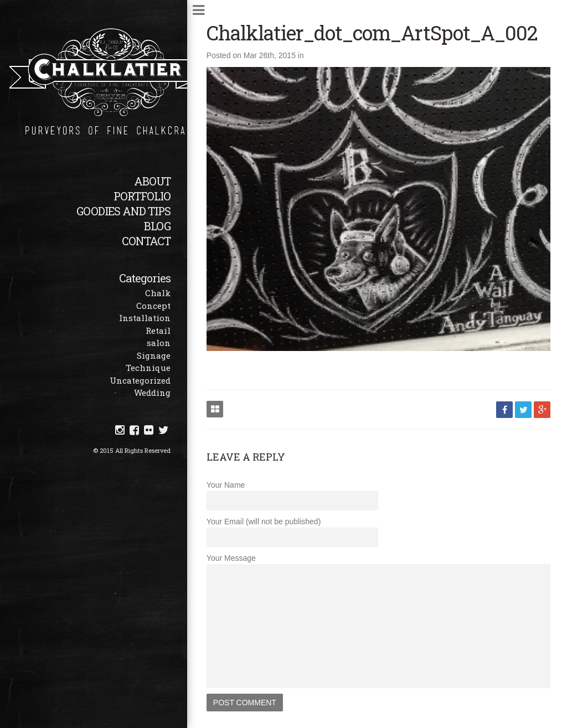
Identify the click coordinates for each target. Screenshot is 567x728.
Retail (158, 331)
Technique (148, 368)
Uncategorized (140, 380)
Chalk (158, 293)
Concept (153, 306)
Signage (154, 355)
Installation (145, 318)
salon (159, 343)
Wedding (152, 393)
